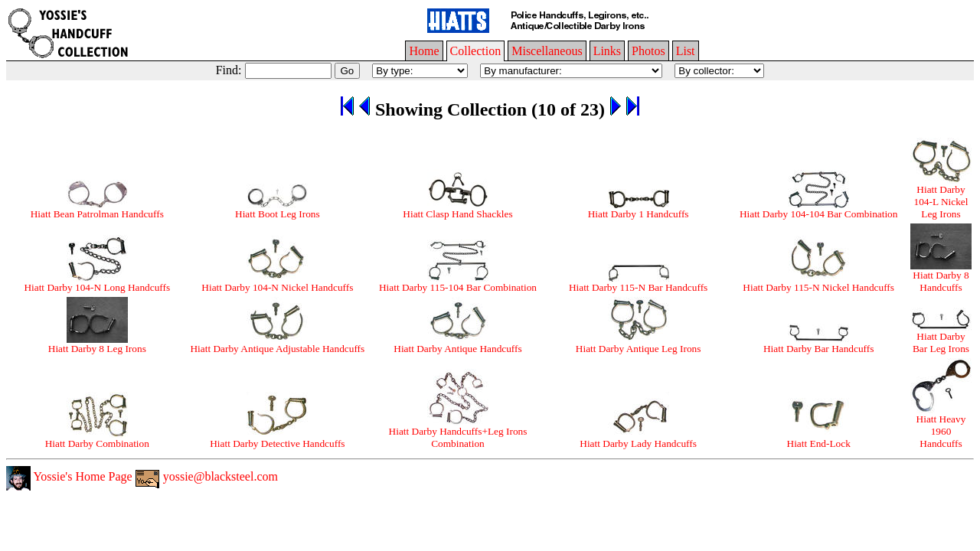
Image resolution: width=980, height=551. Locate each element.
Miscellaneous (547, 51)
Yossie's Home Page (69, 476)
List (686, 51)
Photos (648, 51)
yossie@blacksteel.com (207, 476)
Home (424, 51)
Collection (476, 51)
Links (607, 51)
